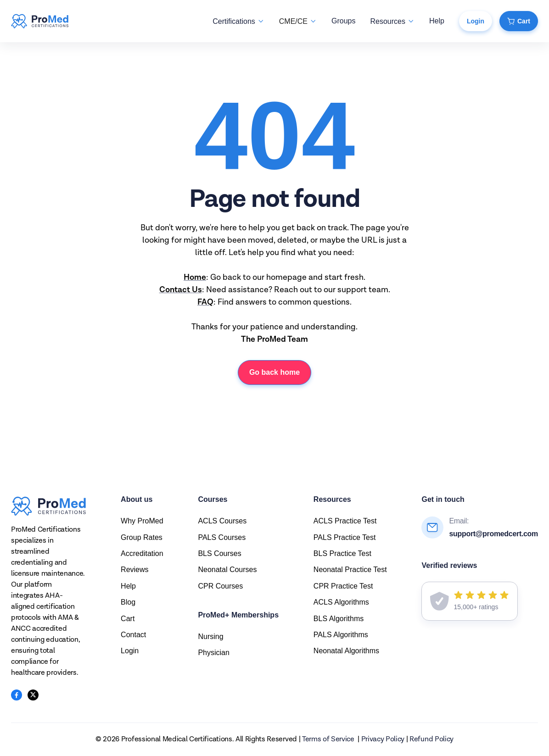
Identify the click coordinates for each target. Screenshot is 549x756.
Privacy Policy (383, 739)
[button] (238, 21)
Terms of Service (328, 739)
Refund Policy (431, 739)
